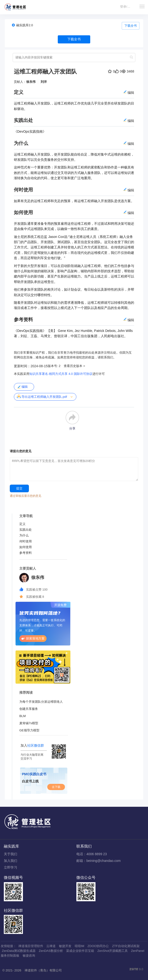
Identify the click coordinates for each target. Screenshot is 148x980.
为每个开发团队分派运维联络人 (41, 702)
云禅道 (51, 946)
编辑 (22, 387)
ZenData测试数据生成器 (19, 951)
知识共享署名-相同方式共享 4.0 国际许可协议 (61, 374)
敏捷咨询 (29, 956)
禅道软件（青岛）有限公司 (43, 970)
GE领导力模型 (29, 730)
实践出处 (26, 530)
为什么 (24, 535)
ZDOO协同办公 (98, 946)
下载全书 (131, 26)
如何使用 (26, 547)
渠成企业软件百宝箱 (80, 951)
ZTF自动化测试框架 (126, 946)
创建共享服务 (29, 709)
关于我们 (11, 854)
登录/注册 (127, 7)
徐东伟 (31, 82)
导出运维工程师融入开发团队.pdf (42, 396)
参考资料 (26, 553)
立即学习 (11, 867)
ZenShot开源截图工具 (113, 951)
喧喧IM (79, 946)
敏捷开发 (65, 946)
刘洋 (44, 82)
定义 (22, 524)
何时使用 (26, 541)
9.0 (136, 970)
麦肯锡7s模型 (29, 723)
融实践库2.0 (25, 25)
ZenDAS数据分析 (51, 951)
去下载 (56, 787)
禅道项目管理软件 (31, 946)
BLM (23, 716)
